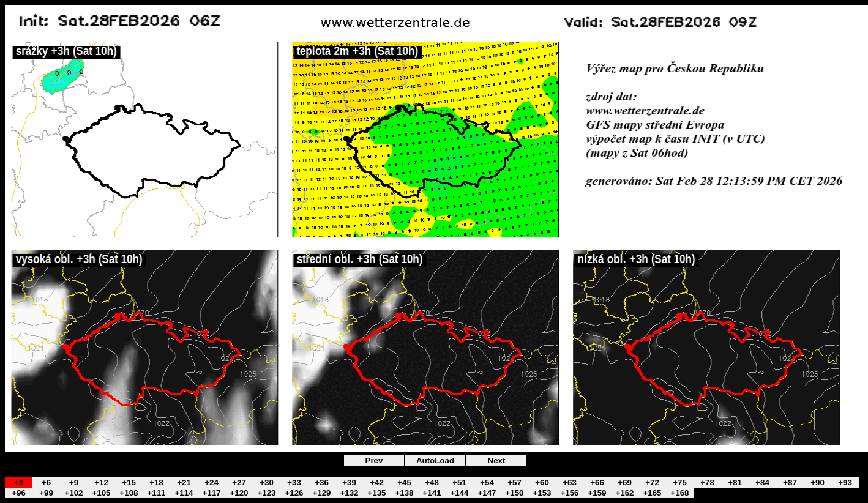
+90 (817, 483)
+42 (377, 483)
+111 (156, 493)
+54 (487, 483)
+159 (597, 493)
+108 (129, 493)
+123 (266, 493)
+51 (459, 483)
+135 (376, 493)
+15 (129, 483)
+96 (19, 493)
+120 (239, 493)
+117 (211, 493)
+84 (762, 483)
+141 (432, 493)
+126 (294, 493)
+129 (321, 493)
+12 (101, 483)
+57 (514, 483)
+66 (597, 483)
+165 (652, 493)
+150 (514, 493)
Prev (374, 460)
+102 (73, 493)
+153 (542, 493)
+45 (404, 483)
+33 (294, 483)
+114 (184, 493)
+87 (790, 483)
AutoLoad (435, 460)
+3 (19, 483)
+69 (625, 483)
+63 (570, 483)
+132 (349, 493)
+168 (679, 493)
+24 (211, 483)
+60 (542, 483)
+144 (459, 493)
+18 (156, 483)
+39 (349, 483)
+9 (74, 483)
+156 (569, 493)
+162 (624, 493)
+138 (404, 493)
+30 (267, 483)
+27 (239, 483)
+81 (735, 483)
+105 (101, 493)
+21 (184, 483)
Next (497, 460)
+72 (652, 483)
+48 (432, 483)
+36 (322, 483)
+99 (46, 493)
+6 (46, 483)
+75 (680, 483)
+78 (707, 483)
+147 (487, 493)
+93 (845, 483)
